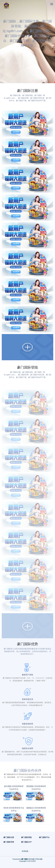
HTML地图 (39, 859)
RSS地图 (31, 859)
